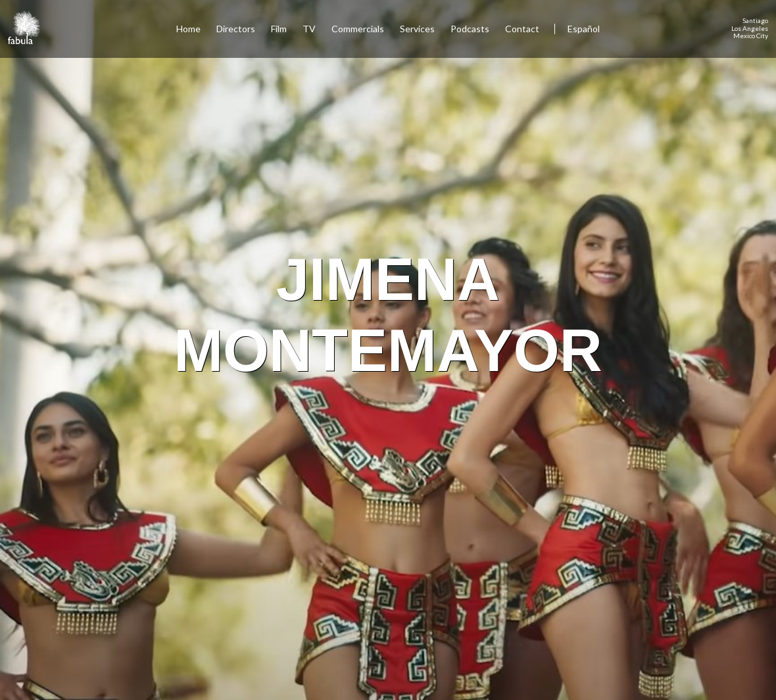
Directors (236, 29)
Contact (523, 29)
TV (309, 29)
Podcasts (470, 29)
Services (417, 29)
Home (188, 29)
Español (584, 29)
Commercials (358, 29)
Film (279, 29)
